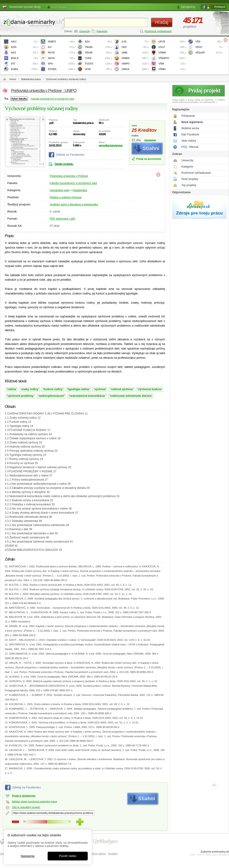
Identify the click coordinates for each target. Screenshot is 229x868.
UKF (135, 47)
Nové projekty (190, 179)
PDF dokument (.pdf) (62, 219)
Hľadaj (162, 22)
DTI (25, 64)
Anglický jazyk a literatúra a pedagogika (74, 204)
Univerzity (85, 31)
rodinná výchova (122, 389)
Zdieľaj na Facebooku (70, 155)
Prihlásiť (220, 7)
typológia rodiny (78, 389)
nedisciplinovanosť (52, 396)
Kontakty (113, 854)
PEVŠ (61, 53)
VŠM (172, 64)
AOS (25, 47)
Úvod (3, 854)
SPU (61, 64)
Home (13, 79)
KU (61, 47)
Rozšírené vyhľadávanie (158, 31)
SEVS (61, 58)
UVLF (172, 47)
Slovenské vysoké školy (25, 7)
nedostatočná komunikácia (87, 396)
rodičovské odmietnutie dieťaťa (131, 396)
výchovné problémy (20, 396)
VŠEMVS (172, 58)
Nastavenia (27, 856)
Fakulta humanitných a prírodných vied (53, 99)
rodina (12, 389)
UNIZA (135, 69)
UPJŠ (172, 42)
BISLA (25, 58)
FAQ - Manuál (190, 147)
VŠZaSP (209, 53)
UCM (98, 69)
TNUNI (98, 47)
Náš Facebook (190, 134)
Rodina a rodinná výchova (66, 197)
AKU (25, 42)
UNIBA (135, 58)
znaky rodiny (30, 389)
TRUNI (98, 53)
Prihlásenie (188, 116)
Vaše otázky (189, 141)
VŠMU (172, 69)
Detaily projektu (64, 164)
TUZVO (98, 64)
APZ (25, 53)
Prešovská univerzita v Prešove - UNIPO (44, 91)
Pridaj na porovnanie (149, 159)
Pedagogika (80, 190)
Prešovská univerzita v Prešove (69, 176)
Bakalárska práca (31, 79)
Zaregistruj (188, 7)
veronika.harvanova (111, 145)
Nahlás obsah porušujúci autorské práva (34, 801)
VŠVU (209, 47)
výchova (100, 389)
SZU (98, 42)
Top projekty (189, 185)
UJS (135, 42)
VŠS (209, 42)
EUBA (25, 69)
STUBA (61, 69)
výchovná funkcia (150, 389)
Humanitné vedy (60, 190)
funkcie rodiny (53, 389)
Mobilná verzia (190, 128)
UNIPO (135, 64)
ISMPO (61, 42)
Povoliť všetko (68, 856)
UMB (135, 53)
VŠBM (172, 53)
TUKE (98, 58)
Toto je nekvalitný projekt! (26, 807)
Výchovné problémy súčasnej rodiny (66, 79)
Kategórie (102, 31)
